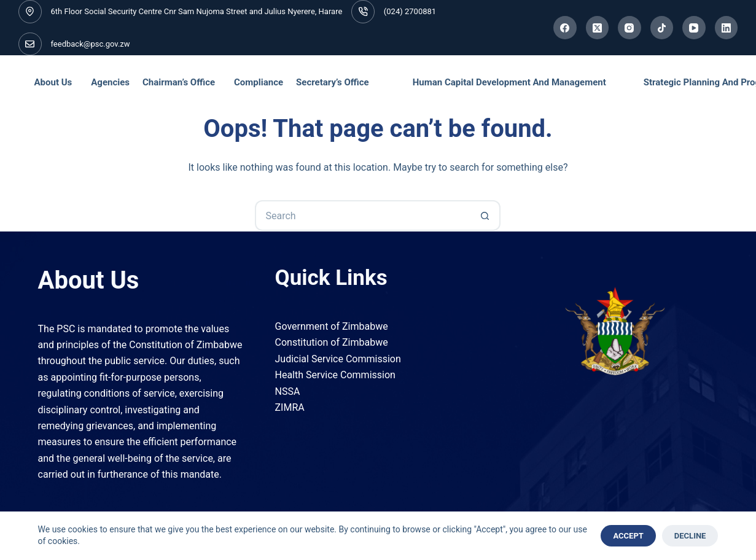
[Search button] (485, 216)
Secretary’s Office (333, 82)
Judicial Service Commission (338, 359)
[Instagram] (629, 28)
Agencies (110, 82)
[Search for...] (362, 216)
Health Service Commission (335, 375)
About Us (53, 82)
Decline (690, 536)
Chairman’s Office (179, 82)
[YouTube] (694, 28)
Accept (628, 536)
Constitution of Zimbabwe (332, 342)
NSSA (288, 391)
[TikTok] (662, 28)
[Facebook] (565, 28)
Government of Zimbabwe (332, 326)
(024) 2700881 (410, 11)
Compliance (259, 82)
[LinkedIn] (727, 28)
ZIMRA (290, 407)
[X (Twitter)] (598, 28)
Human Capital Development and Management (509, 82)
